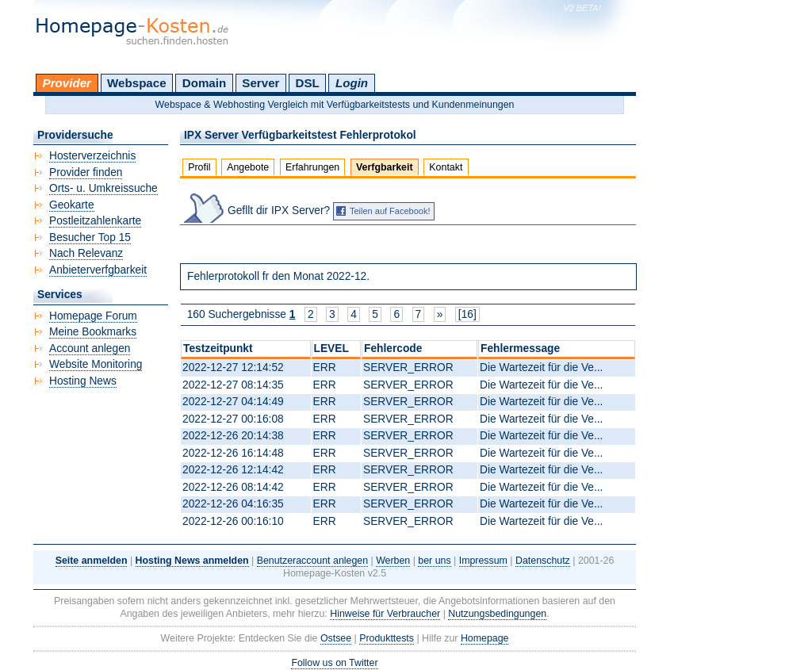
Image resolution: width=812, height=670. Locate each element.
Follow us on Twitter (334, 663)
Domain (204, 83)
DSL (308, 83)
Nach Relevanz (86, 253)
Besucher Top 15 (90, 237)
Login (352, 83)
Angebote (248, 167)
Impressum (483, 561)
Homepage (485, 638)
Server (260, 83)
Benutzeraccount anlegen (312, 561)
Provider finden (86, 172)
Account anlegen (90, 348)
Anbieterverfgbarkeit (98, 270)
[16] (467, 314)
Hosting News (83, 381)
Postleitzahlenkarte (95, 221)
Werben (393, 561)
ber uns (434, 561)
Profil (199, 167)
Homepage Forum (93, 316)
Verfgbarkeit (385, 167)
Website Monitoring (96, 364)
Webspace (137, 83)
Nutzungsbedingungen (497, 614)
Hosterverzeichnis (92, 156)
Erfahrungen (312, 167)
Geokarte (72, 205)
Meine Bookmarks (93, 332)
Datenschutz (543, 561)
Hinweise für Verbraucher (385, 614)
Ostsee (336, 638)
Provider (67, 83)
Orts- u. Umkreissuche (103, 188)
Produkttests (387, 638)
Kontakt (446, 167)
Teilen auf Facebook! (390, 211)
